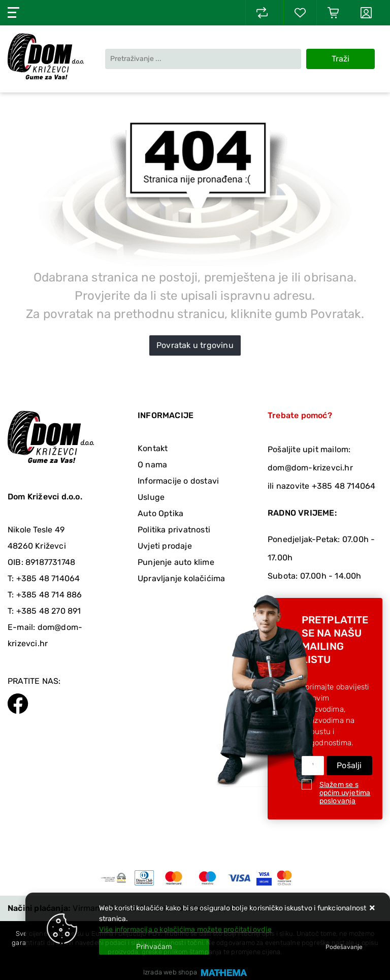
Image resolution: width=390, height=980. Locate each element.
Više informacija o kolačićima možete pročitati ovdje (185, 929)
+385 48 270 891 (49, 611)
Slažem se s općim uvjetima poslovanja (345, 793)
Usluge (151, 497)
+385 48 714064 (48, 578)
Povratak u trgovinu (195, 345)
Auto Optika (160, 513)
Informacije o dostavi (178, 481)
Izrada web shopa (170, 972)
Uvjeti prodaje (165, 546)
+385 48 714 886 (49, 595)
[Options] (344, 947)
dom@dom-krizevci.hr (310, 468)
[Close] (154, 947)
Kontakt (153, 448)
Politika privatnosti (174, 530)
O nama (152, 465)
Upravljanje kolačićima (181, 578)
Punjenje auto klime (176, 562)
